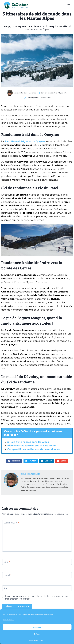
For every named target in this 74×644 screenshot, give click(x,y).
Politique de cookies (36, 640)
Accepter (37, 627)
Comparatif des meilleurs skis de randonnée (34, 449)
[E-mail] (37, 575)
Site (5, 588)
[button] (14, 461)
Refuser (37, 634)
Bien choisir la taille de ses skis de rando (32, 446)
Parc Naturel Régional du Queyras (25, 141)
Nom (7, 562)
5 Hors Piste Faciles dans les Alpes (28, 442)
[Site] (37, 588)
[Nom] (37, 562)
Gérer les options (8, 620)
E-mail (7, 575)
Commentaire (11, 523)
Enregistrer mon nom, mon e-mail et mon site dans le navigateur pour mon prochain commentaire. (37, 597)
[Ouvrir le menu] (69, 5)
